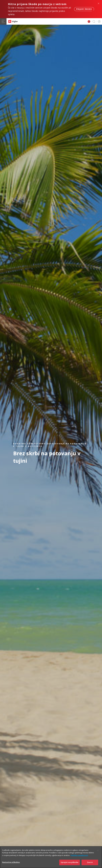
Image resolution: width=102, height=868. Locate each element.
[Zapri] (98, 852)
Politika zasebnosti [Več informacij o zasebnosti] (79, 857)
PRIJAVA (99, 21)
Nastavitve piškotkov (11, 864)
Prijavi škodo (84, 9)
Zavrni (90, 864)
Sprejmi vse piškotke (70, 864)
